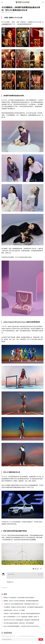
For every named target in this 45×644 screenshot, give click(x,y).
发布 (40, 574)
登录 (12, 582)
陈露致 (3, 12)
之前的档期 (5, 24)
